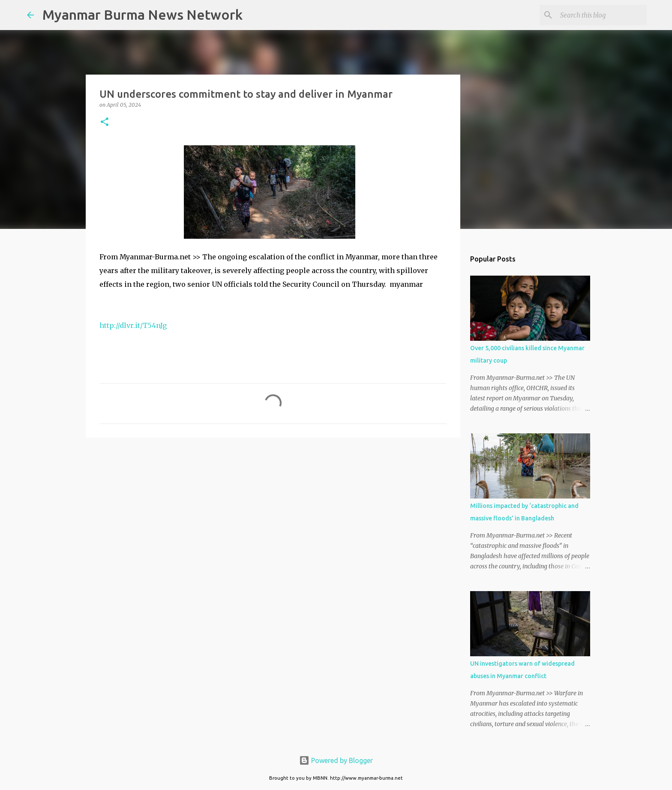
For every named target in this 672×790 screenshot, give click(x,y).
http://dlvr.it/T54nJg (133, 325)
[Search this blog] (602, 15)
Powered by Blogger (336, 760)
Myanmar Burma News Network (142, 15)
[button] (105, 122)
